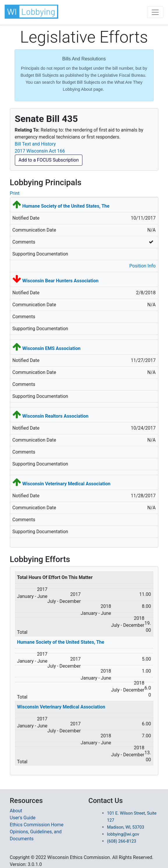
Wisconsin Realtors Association (55, 416)
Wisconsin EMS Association (51, 348)
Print (15, 193)
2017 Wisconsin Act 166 (40, 151)
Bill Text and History (35, 144)
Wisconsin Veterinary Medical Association (66, 484)
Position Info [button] (142, 266)
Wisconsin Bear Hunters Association (60, 281)
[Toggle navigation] (155, 12)
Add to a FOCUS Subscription (49, 160)
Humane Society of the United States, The (66, 206)
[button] (32, 12)
